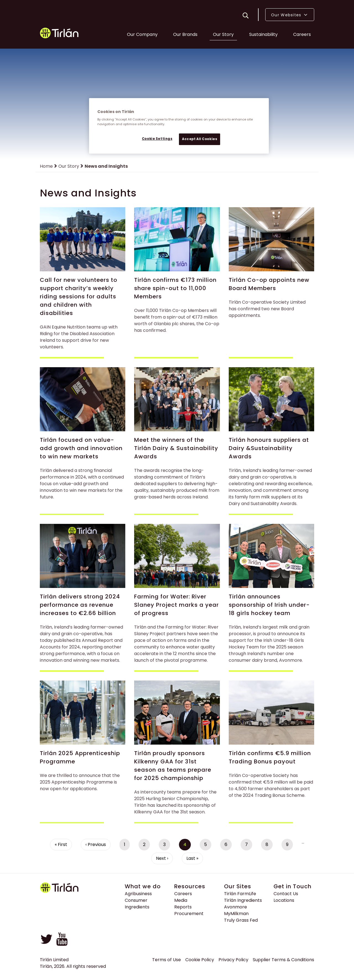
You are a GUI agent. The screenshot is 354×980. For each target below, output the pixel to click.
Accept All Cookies (200, 139)
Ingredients (137, 908)
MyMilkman (236, 915)
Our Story (223, 35)
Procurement (189, 915)
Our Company (142, 35)
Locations (284, 901)
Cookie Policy (200, 961)
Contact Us (286, 895)
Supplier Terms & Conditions (283, 961)
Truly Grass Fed (241, 921)
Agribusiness (138, 895)
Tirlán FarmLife (240, 895)
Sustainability (263, 35)
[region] (179, 126)
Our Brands (185, 35)
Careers (302, 35)
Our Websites (290, 15)
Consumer (136, 901)
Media (181, 901)
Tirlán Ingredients (243, 901)
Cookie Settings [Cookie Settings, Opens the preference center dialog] (157, 139)
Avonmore (235, 908)
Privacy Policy (233, 961)
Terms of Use (166, 961)
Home (46, 167)
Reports (183, 908)
